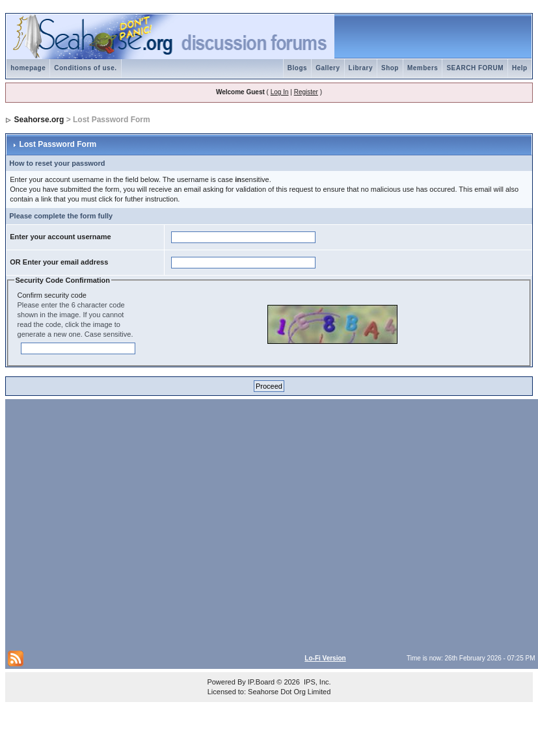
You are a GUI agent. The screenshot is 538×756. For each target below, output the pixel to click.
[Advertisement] (125, 524)
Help (520, 68)
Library (361, 68)
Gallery (328, 68)
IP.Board (261, 682)
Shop (390, 68)
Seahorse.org (39, 120)
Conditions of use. (85, 68)
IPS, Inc (316, 682)
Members (423, 68)
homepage (28, 68)
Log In (280, 92)
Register (306, 92)
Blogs (297, 68)
